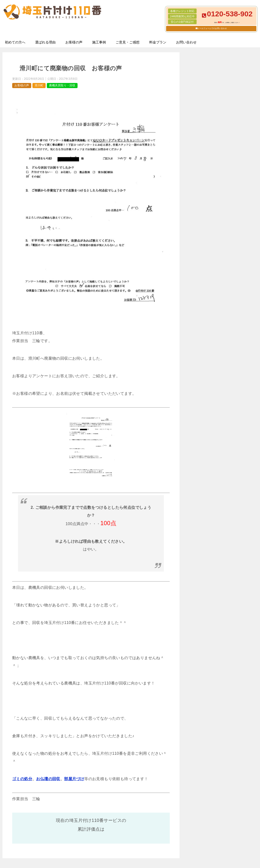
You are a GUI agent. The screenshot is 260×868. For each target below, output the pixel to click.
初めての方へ (15, 42)
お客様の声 (74, 42)
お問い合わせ (186, 42)
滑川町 (39, 85)
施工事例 (99, 42)
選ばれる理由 (45, 42)
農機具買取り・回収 (62, 85)
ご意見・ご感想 (128, 42)
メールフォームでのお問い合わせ (212, 28)
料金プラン (158, 42)
